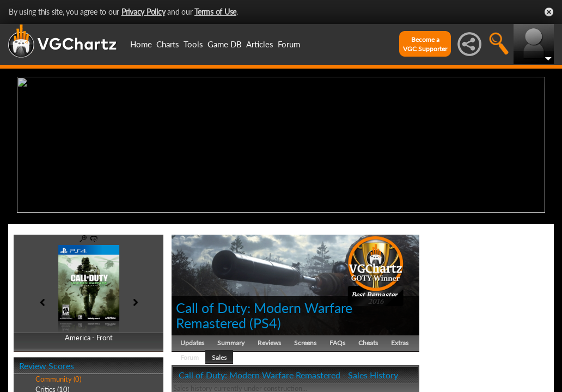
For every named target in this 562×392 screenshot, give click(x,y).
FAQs (337, 340)
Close (549, 12)
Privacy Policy (143, 12)
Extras (400, 340)
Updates (192, 340)
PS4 (265, 320)
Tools (193, 44)
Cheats (368, 340)
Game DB (225, 44)
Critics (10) (52, 387)
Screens (305, 340)
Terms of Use (215, 12)
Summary (231, 340)
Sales (219, 355)
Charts (168, 44)
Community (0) (58, 377)
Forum (289, 44)
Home (141, 44)
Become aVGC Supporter (425, 44)
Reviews (269, 340)
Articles (260, 44)
